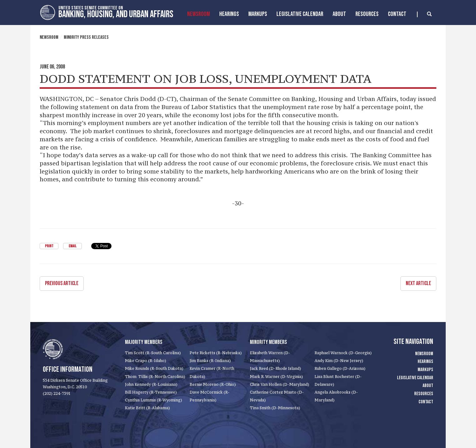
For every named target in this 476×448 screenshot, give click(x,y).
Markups (425, 370)
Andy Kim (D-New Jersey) (339, 361)
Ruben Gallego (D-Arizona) (340, 368)
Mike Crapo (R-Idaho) (146, 361)
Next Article (418, 283)
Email (72, 246)
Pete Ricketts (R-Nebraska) (216, 353)
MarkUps (258, 14)
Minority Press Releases (86, 37)
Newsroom (198, 14)
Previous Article (62, 283)
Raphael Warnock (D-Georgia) (343, 353)
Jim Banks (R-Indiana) (210, 361)
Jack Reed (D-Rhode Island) (275, 368)
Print (49, 246)
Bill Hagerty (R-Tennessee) (151, 392)
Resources (367, 14)
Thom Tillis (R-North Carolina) (155, 377)
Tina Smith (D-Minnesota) (275, 408)
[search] (424, 14)
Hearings (229, 14)
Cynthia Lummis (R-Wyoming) (154, 400)
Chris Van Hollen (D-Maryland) (280, 384)
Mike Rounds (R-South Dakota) (154, 368)
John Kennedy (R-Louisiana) (151, 384)
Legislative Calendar (300, 14)
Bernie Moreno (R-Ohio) (213, 384)
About (339, 14)
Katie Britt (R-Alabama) (147, 408)
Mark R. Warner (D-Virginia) (276, 377)
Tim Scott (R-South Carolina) (153, 353)
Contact (397, 14)
